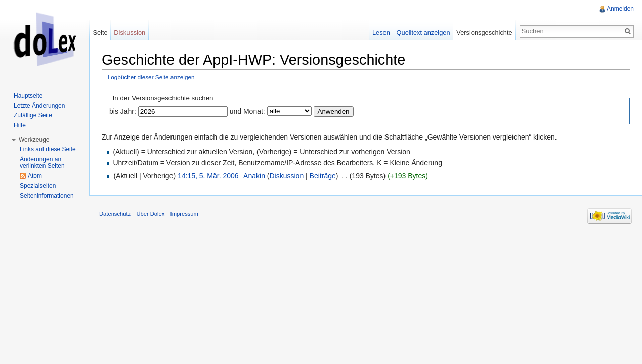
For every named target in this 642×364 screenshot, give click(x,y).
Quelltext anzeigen (423, 33)
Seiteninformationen (47, 196)
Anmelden (620, 9)
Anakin (254, 176)
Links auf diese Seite (48, 149)
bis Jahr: (123, 111)
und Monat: (247, 111)
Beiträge (323, 176)
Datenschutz (115, 214)
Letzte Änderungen (39, 106)
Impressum (184, 214)
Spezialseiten (38, 186)
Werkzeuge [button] (34, 140)
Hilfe (20, 125)
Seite (100, 33)
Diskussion (286, 176)
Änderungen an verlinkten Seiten (42, 163)
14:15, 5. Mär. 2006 (208, 176)
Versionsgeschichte (484, 33)
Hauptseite (28, 96)
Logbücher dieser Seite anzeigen (151, 77)
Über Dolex (150, 214)
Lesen (381, 33)
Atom (35, 176)
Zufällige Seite (33, 115)
